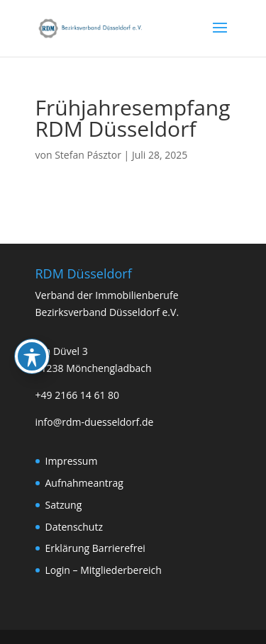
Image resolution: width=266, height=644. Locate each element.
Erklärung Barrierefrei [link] (95, 548)
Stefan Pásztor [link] (88, 155)
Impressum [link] (72, 461)
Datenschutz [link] (74, 527)
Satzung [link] (64, 505)
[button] (220, 37)
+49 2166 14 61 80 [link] (78, 395)
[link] (91, 27)
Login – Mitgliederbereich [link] (104, 570)
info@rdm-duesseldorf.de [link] (95, 422)
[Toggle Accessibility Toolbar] (32, 320)
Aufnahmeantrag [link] (84, 483)
